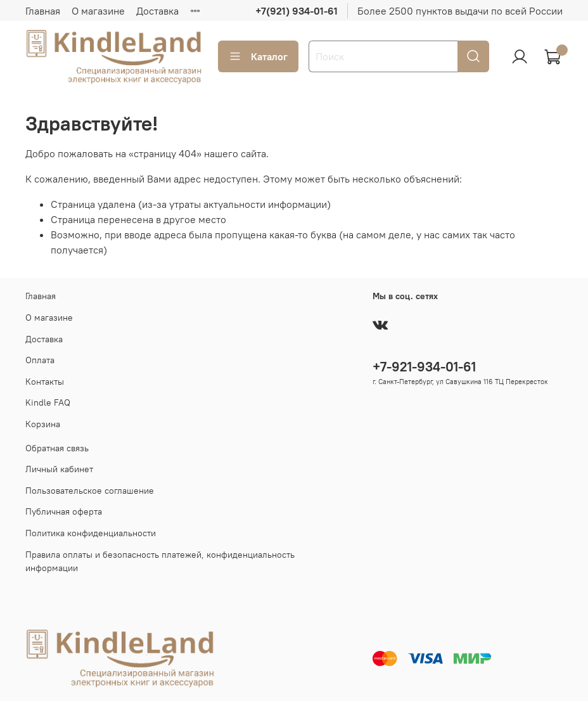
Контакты (45, 382)
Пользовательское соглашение (90, 491)
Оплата (40, 360)
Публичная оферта (64, 511)
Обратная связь (57, 448)
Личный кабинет (59, 469)
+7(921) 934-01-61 (297, 11)
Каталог (258, 56)
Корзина (43, 424)
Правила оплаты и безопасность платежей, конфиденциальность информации (160, 562)
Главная (43, 11)
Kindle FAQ (48, 402)
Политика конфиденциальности (91, 533)
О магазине (98, 11)
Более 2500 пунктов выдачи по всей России (460, 11)
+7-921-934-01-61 (424, 367)
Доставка (157, 11)
